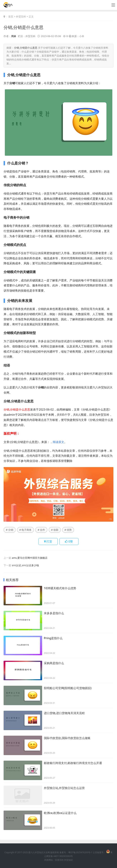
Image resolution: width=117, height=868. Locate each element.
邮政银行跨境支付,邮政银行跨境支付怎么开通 (73, 763)
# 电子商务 (26, 530)
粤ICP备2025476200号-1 (80, 852)
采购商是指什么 (54, 663)
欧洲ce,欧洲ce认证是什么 (60, 813)
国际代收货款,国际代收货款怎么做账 (67, 738)
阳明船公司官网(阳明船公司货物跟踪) (68, 688)
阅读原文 (58, 442)
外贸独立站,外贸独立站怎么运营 (64, 788)
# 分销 (10, 530)
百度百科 (59, 860)
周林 (14, 36)
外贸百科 (21, 16)
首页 (11, 16)
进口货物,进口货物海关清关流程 (64, 713)
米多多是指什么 (54, 613)
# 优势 (68, 530)
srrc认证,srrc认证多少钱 (25, 565)
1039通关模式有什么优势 (60, 588)
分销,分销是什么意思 (24, 27)
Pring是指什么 (53, 638)
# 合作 (41, 530)
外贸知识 (68, 860)
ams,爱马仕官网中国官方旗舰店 (30, 558)
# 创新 (55, 530)
